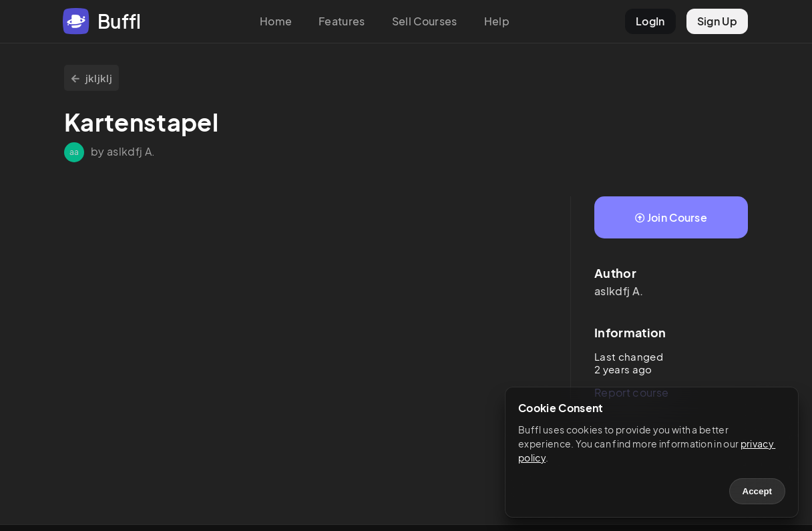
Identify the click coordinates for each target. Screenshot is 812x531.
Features (342, 21)
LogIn (650, 21)
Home (276, 21)
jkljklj (91, 78)
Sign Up (717, 21)
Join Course (671, 217)
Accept (757, 491)
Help (497, 21)
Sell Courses (425, 21)
